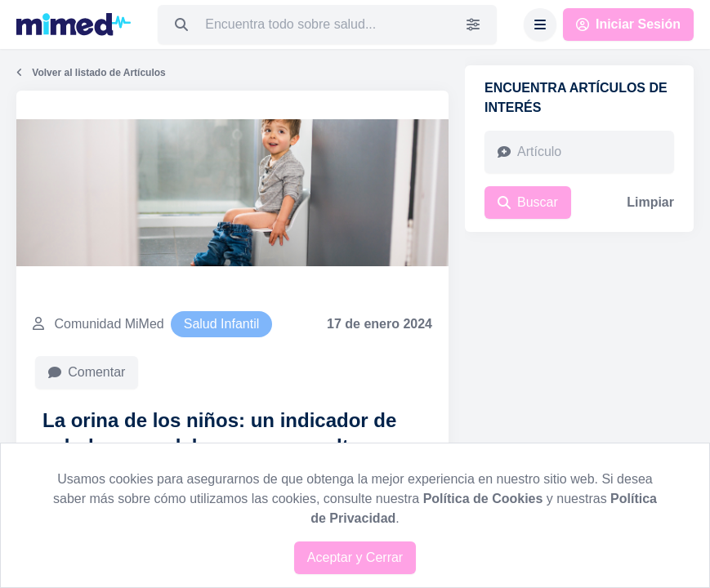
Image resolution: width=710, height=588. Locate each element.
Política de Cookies (483, 499)
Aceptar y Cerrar (355, 557)
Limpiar (650, 202)
